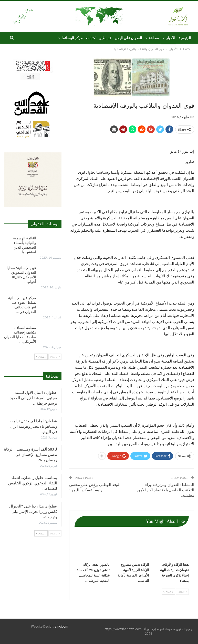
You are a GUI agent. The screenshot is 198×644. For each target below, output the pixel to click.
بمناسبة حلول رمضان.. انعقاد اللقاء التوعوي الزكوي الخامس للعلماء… (33, 483)
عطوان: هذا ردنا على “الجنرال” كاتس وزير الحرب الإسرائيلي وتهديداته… (32, 512)
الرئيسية (185, 38)
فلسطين (105, 38)
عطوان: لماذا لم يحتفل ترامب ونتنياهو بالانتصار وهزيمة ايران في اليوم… (33, 426)
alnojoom (61, 627)
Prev (182, 592)
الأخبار (171, 38)
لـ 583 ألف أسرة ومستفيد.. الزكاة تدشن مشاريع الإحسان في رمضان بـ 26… (31, 455)
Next (168, 592)
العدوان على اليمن (128, 38)
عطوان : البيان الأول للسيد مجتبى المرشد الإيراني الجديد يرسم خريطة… (34, 398)
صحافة (154, 38)
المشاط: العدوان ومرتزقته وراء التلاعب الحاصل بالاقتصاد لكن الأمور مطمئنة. (165, 490)
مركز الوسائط (72, 38)
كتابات (91, 38)
